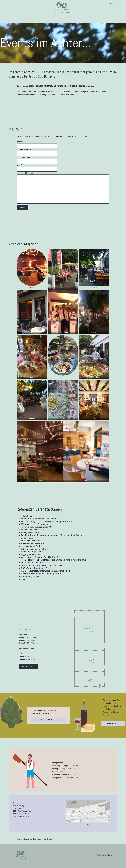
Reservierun (47, 839)
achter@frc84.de (24, 816)
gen (52, 839)
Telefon (16, 814)
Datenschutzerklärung (24, 839)
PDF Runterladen (29, 666)
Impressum (37, 839)
